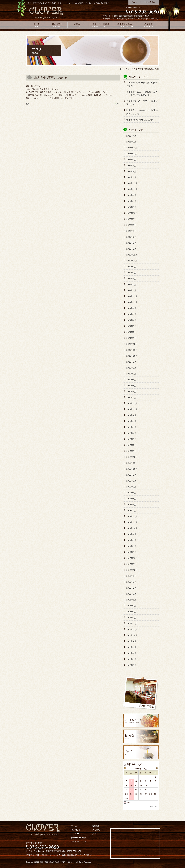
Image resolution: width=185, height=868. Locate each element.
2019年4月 (131, 433)
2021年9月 (131, 308)
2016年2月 (131, 612)
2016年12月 (132, 558)
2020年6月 (131, 380)
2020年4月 (131, 386)
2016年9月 (131, 576)
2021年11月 (132, 302)
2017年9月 (131, 534)
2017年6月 (131, 546)
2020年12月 (132, 344)
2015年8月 (131, 647)
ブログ (134, 2)
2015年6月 (131, 659)
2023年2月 (131, 249)
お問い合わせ (150, 2)
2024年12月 (132, 183)
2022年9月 (131, 267)
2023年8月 (131, 231)
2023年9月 (131, 225)
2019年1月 (131, 451)
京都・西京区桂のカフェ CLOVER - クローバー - (58, 862)
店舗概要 (148, 25)
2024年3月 (131, 207)
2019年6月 (131, 427)
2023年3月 (131, 243)
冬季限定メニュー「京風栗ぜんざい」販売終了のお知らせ (142, 93)
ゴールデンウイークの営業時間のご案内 (142, 84)
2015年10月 (132, 635)
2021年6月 (131, 314)
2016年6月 (131, 594)
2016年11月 (132, 564)
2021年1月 (131, 338)
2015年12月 (132, 624)
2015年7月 (131, 653)
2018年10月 (132, 469)
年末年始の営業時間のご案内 (140, 120)
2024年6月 (131, 201)
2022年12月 (132, 255)
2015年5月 (131, 665)
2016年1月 (131, 618)
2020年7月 (131, 374)
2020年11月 (132, 350)
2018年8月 (131, 481)
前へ (28, 104)
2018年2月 (131, 510)
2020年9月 (131, 362)
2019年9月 (131, 415)
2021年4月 (131, 320)
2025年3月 (131, 171)
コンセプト (57, 25)
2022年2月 (131, 284)
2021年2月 (131, 332)
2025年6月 (131, 166)
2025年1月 (131, 177)
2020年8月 (131, 368)
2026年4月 (131, 136)
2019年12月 (132, 403)
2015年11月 (132, 629)
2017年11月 (132, 522)
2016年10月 (132, 570)
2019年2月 (131, 445)
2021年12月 (132, 296)
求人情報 (96, 830)
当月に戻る (154, 807)
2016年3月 (131, 606)
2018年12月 (132, 457)
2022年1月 (131, 290)
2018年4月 (131, 499)
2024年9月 (131, 195)
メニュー (78, 25)
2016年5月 (131, 600)
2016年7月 (131, 588)
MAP (147, 16)
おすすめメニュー (126, 25)
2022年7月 (131, 273)
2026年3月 (131, 142)
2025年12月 (132, 148)
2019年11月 (132, 409)
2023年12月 (132, 213)
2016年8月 (131, 582)
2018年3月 (131, 505)
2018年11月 (132, 463)
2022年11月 (132, 261)
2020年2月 (131, 397)
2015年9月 (131, 641)
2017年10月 (132, 528)
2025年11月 (132, 154)
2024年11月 (132, 189)
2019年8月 (131, 421)
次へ (118, 104)
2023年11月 (132, 219)
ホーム (37, 25)
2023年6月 (131, 237)
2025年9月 (131, 160)
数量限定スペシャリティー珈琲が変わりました (142, 103)
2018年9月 (131, 475)
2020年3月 (131, 392)
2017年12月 (132, 516)
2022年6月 (131, 279)
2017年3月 (131, 552)
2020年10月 (132, 356)
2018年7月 (131, 487)
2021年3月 (131, 326)
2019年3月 (131, 439)
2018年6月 (131, 493)
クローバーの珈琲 (101, 25)
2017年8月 (131, 540)
